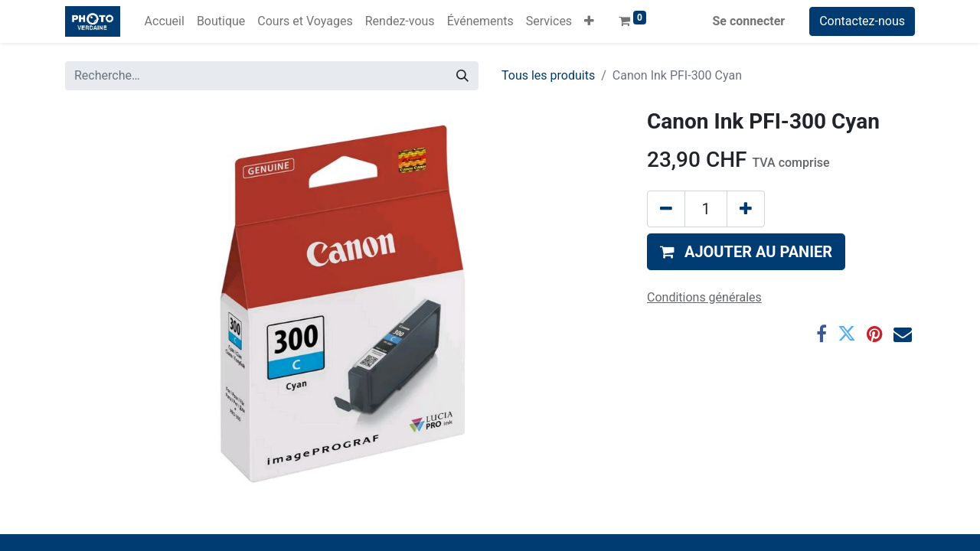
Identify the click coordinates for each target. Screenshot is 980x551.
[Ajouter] (746, 209)
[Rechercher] (462, 76)
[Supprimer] (666, 209)
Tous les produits (548, 75)
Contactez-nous (862, 21)
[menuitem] (165, 21)
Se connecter (749, 21)
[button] (589, 21)
